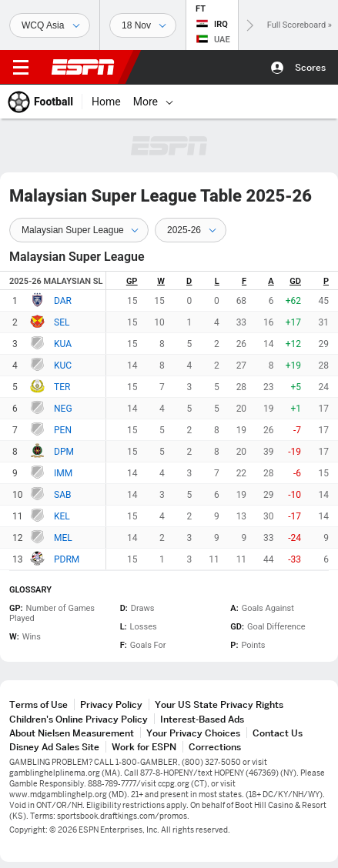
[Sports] (50, 25)
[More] (169, 102)
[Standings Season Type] (79, 230)
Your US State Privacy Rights (219, 704)
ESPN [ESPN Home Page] (83, 67)
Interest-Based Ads (202, 719)
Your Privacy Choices (193, 733)
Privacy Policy (111, 704)
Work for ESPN (144, 747)
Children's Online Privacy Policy (79, 719)
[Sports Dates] (143, 25)
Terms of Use (38, 704)
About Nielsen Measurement (72, 733)
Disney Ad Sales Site (54, 747)
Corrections (215, 747)
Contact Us (278, 733)
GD (295, 281)
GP (132, 281)
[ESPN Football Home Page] (41, 102)
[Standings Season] (191, 230)
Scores (310, 67)
